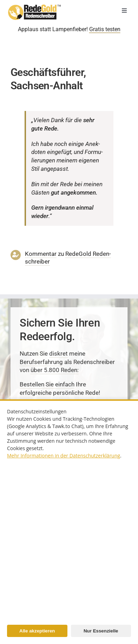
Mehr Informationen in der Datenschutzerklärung (64, 456)
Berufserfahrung (41, 362)
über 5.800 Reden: (55, 370)
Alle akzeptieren (37, 631)
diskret (58, 353)
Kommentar (41, 254)
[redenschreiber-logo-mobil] (34, 7)
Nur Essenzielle (101, 631)
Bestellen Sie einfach (47, 384)
